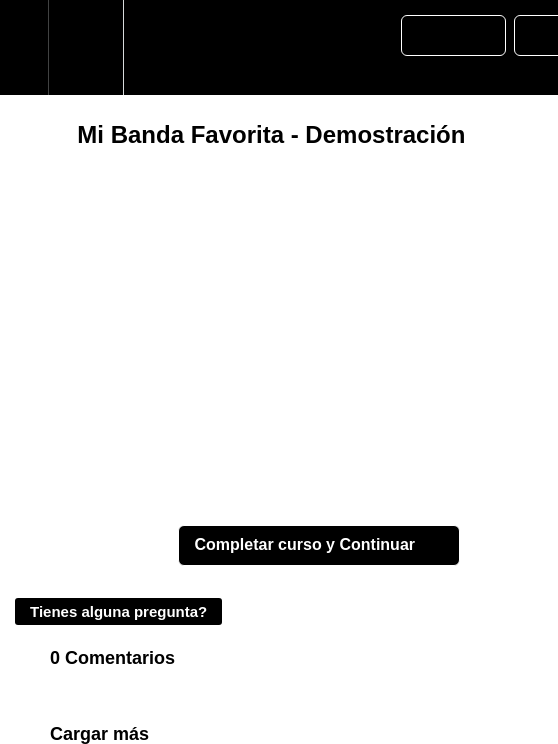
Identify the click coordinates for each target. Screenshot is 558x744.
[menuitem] (85, 47)
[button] (24, 47)
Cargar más (99, 734)
